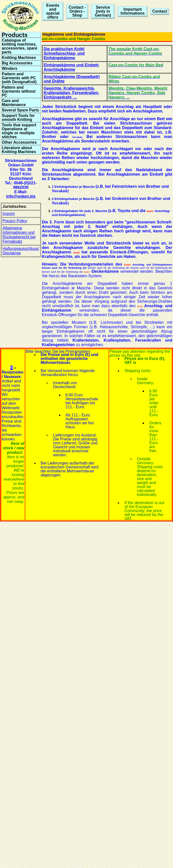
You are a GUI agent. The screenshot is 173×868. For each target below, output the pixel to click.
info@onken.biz (21, 196)
